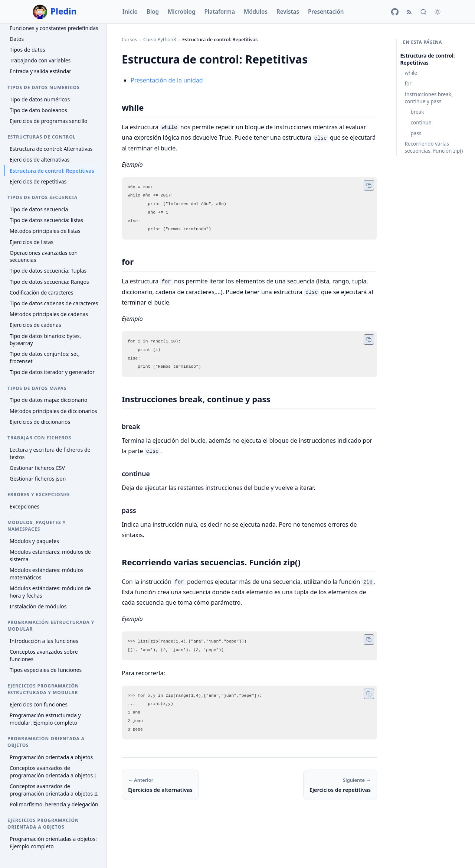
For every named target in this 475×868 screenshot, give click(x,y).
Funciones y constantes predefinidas (54, 28)
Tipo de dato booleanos (38, 110)
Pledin (55, 12)
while (411, 73)
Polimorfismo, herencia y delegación (54, 804)
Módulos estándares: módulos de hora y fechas (50, 592)
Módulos (256, 12)
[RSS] (409, 12)
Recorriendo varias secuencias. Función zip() (434, 147)
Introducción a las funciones (44, 641)
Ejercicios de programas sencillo (49, 121)
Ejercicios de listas (32, 242)
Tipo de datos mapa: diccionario (49, 400)
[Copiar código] (369, 185)
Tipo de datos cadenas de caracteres (54, 303)
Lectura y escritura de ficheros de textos (50, 453)
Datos (17, 39)
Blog (153, 12)
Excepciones (24, 506)
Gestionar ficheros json (38, 479)
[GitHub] (395, 12)
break (417, 112)
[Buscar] (423, 12)
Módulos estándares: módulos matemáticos (47, 574)
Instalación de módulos (38, 606)
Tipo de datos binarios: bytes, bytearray (45, 340)
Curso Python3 (160, 39)
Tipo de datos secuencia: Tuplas (48, 271)
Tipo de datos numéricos (40, 99)
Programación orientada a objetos (51, 757)
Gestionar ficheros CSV (37, 468)
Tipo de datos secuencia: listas (46, 220)
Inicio (130, 12)
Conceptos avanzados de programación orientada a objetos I (53, 772)
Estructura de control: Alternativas (51, 149)
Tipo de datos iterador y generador (52, 372)
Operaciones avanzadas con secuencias (44, 256)
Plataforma (220, 12)
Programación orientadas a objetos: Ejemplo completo (53, 843)
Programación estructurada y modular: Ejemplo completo (45, 719)
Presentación (326, 12)
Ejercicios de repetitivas (38, 181)
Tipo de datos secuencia (39, 209)
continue (421, 122)
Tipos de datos (27, 50)
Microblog (181, 12)
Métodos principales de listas (45, 231)
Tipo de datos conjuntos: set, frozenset (45, 357)
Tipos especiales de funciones (46, 670)
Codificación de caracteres (42, 292)
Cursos (129, 39)
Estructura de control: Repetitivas (52, 171)
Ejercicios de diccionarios (40, 422)
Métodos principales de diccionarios (53, 411)
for (408, 83)
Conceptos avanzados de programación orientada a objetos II (54, 790)
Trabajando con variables (40, 60)
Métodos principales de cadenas (49, 314)
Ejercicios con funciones (39, 704)
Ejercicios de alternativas (40, 160)
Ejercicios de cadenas (35, 325)
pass (416, 133)
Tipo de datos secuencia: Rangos (49, 282)
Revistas (288, 12)
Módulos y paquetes (34, 541)
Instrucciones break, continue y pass (428, 98)
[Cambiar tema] (438, 12)
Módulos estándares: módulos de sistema (50, 555)
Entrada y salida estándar (40, 71)
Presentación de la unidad (167, 80)
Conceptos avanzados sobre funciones (44, 655)
